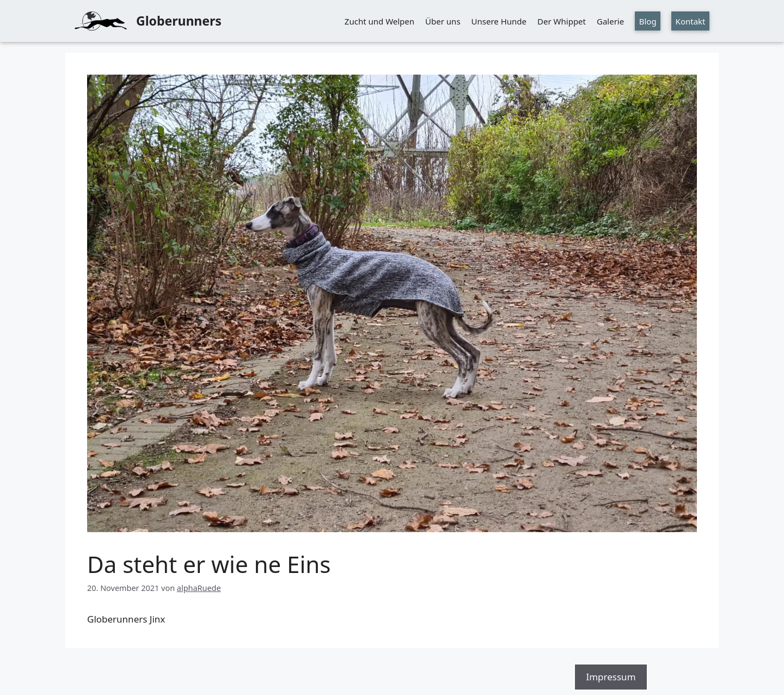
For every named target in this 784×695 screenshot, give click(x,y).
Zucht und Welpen (379, 21)
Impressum (611, 677)
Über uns (443, 21)
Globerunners (179, 21)
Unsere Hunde (499, 21)
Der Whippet (562, 21)
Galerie (610, 21)
